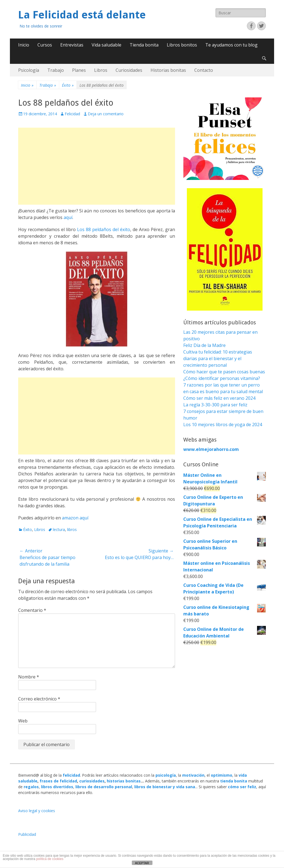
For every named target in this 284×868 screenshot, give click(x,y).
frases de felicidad (58, 781)
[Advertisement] (97, 166)
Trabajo (56, 70)
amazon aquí (75, 518)
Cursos (45, 45)
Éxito (68, 85)
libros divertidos (57, 787)
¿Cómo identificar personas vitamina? (222, 378)
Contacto (204, 70)
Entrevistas (72, 45)
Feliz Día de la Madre (204, 345)
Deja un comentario (106, 114)
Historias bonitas (168, 70)
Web (23, 721)
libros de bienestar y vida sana (165, 787)
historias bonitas (124, 781)
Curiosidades (129, 70)
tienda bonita (234, 781)
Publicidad (27, 834)
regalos (31, 787)
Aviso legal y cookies (37, 811)
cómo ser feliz (242, 787)
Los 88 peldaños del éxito (104, 229)
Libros (101, 70)
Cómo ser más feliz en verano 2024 (219, 398)
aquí (68, 217)
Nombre (29, 677)
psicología (166, 775)
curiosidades (92, 781)
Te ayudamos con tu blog (231, 45)
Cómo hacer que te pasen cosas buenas (224, 372)
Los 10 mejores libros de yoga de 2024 (223, 425)
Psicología (29, 70)
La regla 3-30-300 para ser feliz (215, 405)
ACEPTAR (142, 863)
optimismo (222, 775)
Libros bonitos (182, 45)
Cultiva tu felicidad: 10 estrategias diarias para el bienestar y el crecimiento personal (218, 358)
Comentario (32, 610)
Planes (79, 70)
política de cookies (50, 859)
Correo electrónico (39, 699)
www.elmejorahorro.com (211, 449)
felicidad (71, 775)
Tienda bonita (144, 45)
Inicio (24, 45)
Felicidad (72, 114)
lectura (59, 529)
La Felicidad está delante (82, 15)
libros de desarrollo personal (104, 787)
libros (72, 529)
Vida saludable (106, 45)
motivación (193, 775)
